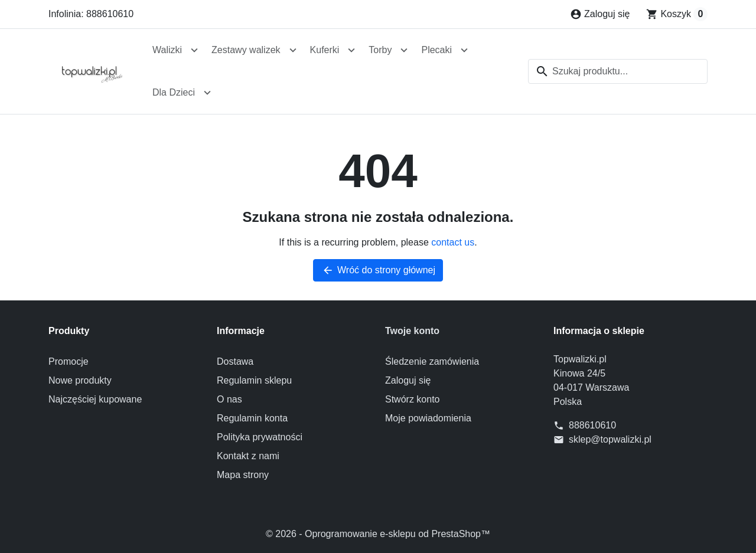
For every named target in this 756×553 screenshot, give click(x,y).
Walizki (167, 50)
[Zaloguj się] (600, 14)
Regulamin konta (252, 418)
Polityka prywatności (260, 437)
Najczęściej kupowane (95, 399)
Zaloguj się (408, 380)
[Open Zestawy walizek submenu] (293, 50)
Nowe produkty (80, 380)
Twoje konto (412, 331)
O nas (229, 399)
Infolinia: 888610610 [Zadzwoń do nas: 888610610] (91, 14)
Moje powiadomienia (428, 418)
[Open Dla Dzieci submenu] (207, 93)
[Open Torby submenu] (404, 50)
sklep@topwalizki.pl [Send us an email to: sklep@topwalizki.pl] (610, 439)
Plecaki (436, 50)
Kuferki (325, 50)
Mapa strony (243, 475)
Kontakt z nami (248, 456)
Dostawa (235, 361)
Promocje (69, 361)
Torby (380, 50)
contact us (453, 242)
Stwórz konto (412, 399)
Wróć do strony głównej (378, 270)
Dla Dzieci (174, 92)
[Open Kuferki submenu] (351, 50)
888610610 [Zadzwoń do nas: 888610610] (592, 425)
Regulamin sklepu (254, 380)
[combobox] (618, 71)
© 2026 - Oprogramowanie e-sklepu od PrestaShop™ (378, 534)
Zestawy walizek (246, 50)
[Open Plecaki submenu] (464, 50)
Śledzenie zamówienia (432, 361)
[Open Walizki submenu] (194, 50)
